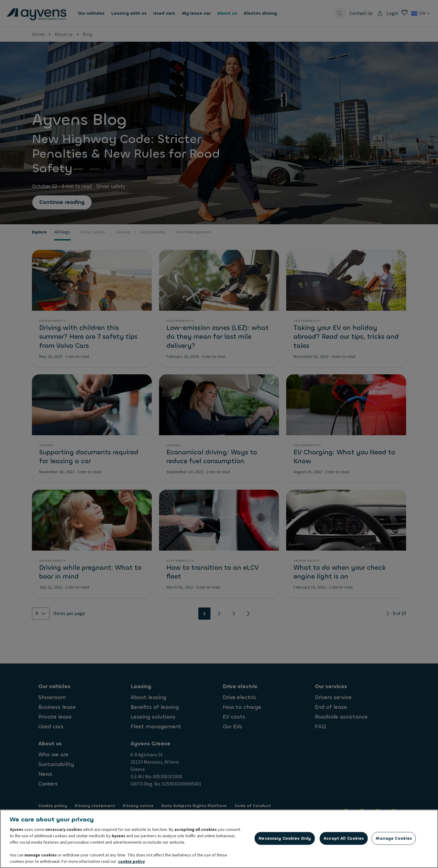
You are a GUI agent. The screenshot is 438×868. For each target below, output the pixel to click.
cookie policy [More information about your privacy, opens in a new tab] (131, 863)
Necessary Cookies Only (285, 840)
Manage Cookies (394, 840)
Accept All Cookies (344, 840)
